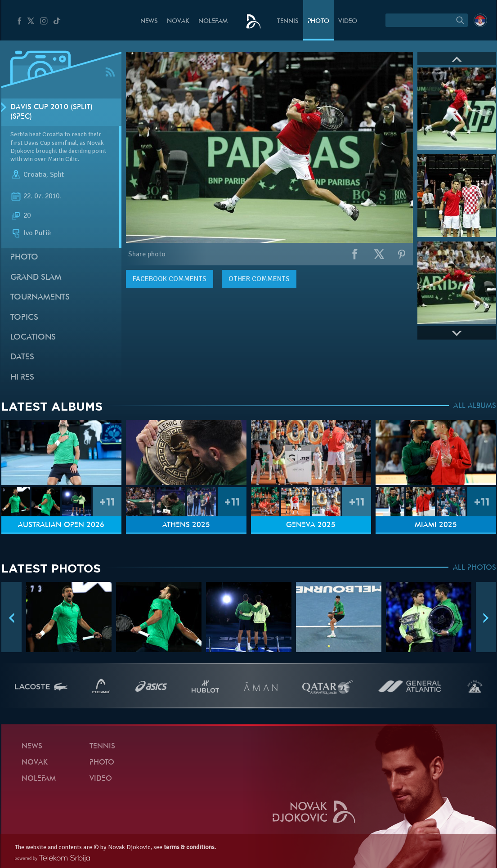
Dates (22, 357)
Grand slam (36, 278)
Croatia (35, 174)
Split (57, 174)
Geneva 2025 (311, 525)
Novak (178, 21)
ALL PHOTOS (475, 568)
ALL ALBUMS (475, 406)
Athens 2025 (186, 525)
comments (170, 279)
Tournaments (40, 298)
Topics (24, 318)
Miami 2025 (436, 525)
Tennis (288, 21)
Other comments (259, 279)
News (149, 21)
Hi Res (22, 378)
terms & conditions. (190, 847)
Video (348, 21)
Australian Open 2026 (61, 525)
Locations (33, 338)
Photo (318, 21)
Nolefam (213, 21)
